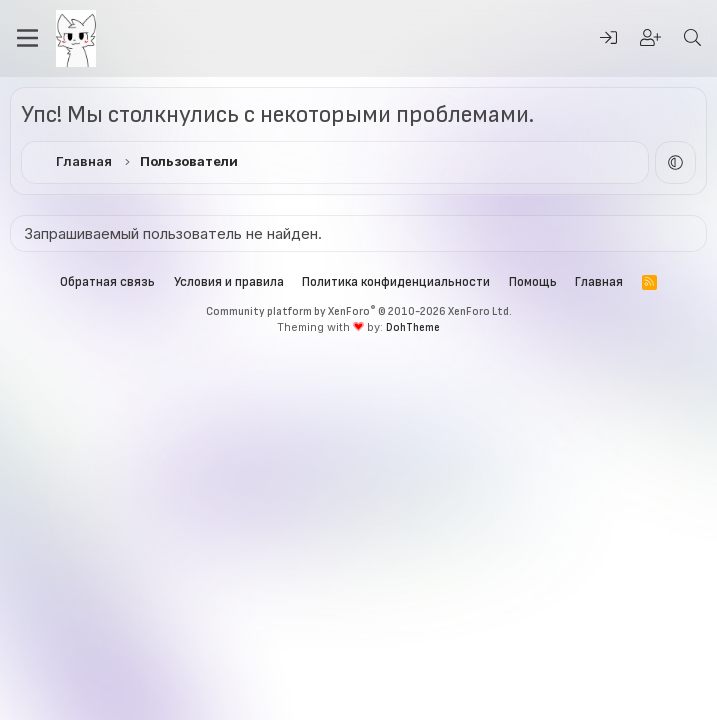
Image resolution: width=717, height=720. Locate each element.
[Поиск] (692, 38)
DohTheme (413, 327)
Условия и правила (229, 282)
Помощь (533, 282)
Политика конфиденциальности (396, 282)
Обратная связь (107, 282)
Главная (599, 282)
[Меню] (27, 38)
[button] (675, 162)
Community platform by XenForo (359, 311)
